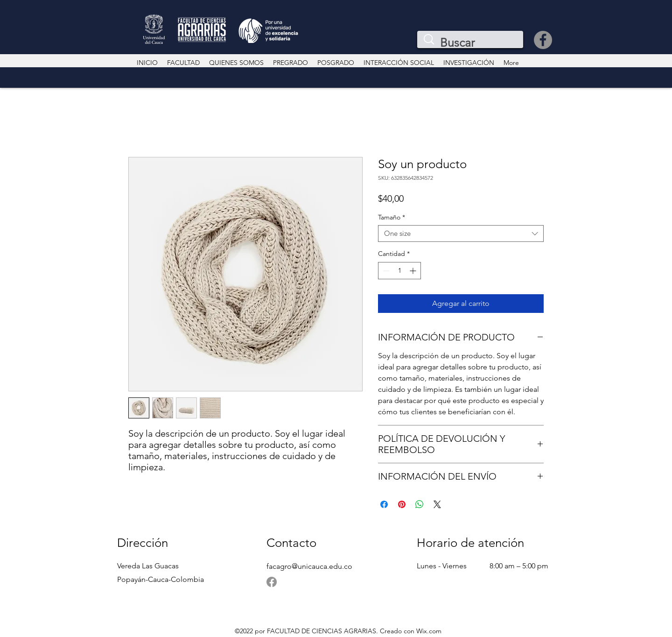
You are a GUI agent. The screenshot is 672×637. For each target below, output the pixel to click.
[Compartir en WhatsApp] (420, 504)
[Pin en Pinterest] (402, 504)
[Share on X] (437, 504)
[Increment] (414, 271)
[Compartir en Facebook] (384, 504)
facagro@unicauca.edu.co (309, 566)
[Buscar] (472, 43)
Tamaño (392, 217)
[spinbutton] (399, 271)
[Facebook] (543, 40)
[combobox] (461, 234)
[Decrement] (385, 271)
